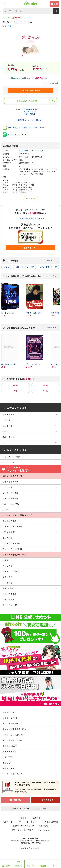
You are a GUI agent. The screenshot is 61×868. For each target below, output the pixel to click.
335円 (45, 385)
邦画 (10, 26)
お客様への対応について (23, 826)
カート (55, 866)
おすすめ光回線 (9, 752)
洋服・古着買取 (9, 594)
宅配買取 (17, 800)
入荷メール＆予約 (29, 101)
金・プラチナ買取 (10, 605)
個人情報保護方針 (50, 822)
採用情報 (37, 818)
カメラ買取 (8, 566)
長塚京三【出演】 (31, 112)
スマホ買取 (8, 583)
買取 (56, 4)
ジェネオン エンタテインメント (33, 151)
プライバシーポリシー (29, 822)
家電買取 (7, 560)
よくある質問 (32, 260)
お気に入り (18, 866)
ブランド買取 (9, 600)
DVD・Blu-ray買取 (11, 504)
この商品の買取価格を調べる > (30, 218)
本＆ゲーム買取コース (12, 476)
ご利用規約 (43, 826)
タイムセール (9, 462)
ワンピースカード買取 (12, 549)
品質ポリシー (9, 822)
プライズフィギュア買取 (13, 527)
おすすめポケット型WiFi (13, 740)
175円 (16, 385)
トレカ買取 (8, 538)
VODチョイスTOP (10, 718)
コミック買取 (9, 487)
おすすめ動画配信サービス (14, 729)
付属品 (6, 267)
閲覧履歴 (43, 866)
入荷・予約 (30, 866)
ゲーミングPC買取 (11, 571)
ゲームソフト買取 (10, 493)
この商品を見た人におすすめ (32, 328)
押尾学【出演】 (30, 114)
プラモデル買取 (9, 532)
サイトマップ (43, 830)
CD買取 (6, 510)
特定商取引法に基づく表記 (30, 843)
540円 (16, 391)
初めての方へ (9, 768)
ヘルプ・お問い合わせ (12, 774)
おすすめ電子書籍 (10, 723)
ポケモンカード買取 (11, 543)
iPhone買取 (8, 588)
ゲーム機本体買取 (10, 498)
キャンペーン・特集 (11, 457)
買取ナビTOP (8, 712)
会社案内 (25, 818)
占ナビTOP (8, 757)
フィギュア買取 (9, 521)
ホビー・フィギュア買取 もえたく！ (18, 515)
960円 (45, 391)
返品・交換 (45, 267)
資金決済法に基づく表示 (23, 830)
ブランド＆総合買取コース (14, 555)
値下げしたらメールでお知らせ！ (30, 120)
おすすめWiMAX (10, 746)
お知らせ (7, 763)
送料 (17, 267)
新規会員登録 (48, 800)
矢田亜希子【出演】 (32, 109)
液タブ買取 (8, 577)
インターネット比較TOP (13, 735)
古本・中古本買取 (10, 482)
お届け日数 (29, 267)
